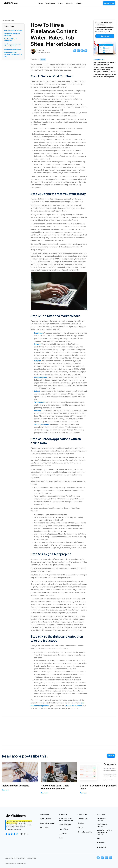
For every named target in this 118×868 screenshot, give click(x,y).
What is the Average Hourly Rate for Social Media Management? (105, 76)
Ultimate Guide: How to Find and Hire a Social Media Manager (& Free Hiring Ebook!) (104, 70)
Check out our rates (74, 706)
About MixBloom (65, 825)
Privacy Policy (22, 863)
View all (111, 756)
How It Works (50, 3)
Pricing (40, 3)
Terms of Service (10, 863)
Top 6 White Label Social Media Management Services (104, 64)
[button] (80, 3)
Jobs (61, 838)
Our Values (63, 833)
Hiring (43, 59)
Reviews (61, 3)
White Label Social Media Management (66, 819)
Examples (70, 3)
